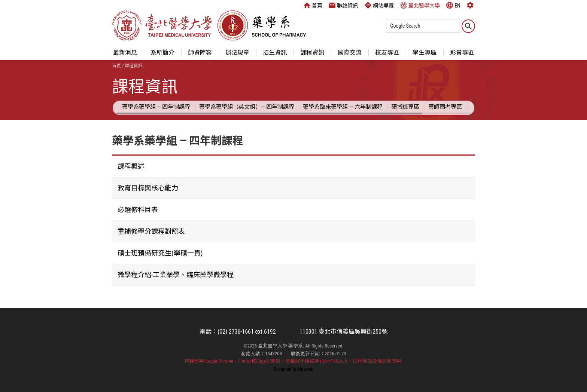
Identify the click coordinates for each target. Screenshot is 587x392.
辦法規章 (237, 53)
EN (453, 5)
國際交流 (350, 53)
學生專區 (425, 53)
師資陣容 (200, 53)
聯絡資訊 (343, 5)
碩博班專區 (405, 107)
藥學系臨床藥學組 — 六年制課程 (343, 107)
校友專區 (387, 53)
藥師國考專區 (445, 107)
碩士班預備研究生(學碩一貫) (160, 253)
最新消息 (125, 53)
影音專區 (462, 53)
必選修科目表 (138, 210)
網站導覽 (379, 5)
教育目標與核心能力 (148, 188)
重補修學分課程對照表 (151, 231)
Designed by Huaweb (294, 369)
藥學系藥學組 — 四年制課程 (156, 107)
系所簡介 (162, 53)
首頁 (313, 5)
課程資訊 (312, 53)
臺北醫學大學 (420, 5)
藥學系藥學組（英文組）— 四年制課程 (247, 107)
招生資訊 (275, 53)
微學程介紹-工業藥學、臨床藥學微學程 (176, 275)
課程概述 (131, 166)
